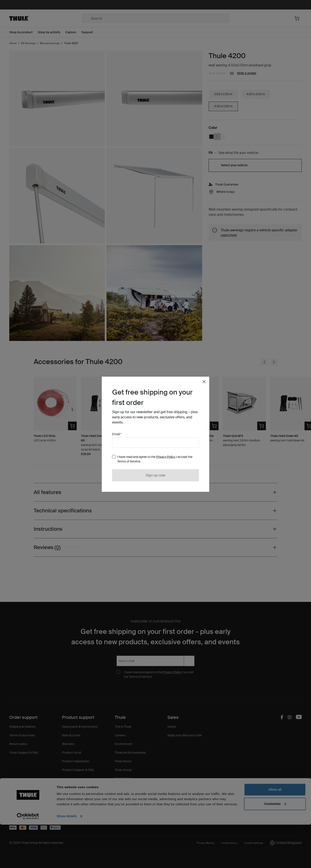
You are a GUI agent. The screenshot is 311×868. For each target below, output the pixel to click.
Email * (117, 434)
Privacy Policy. (166, 457)
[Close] (204, 382)
